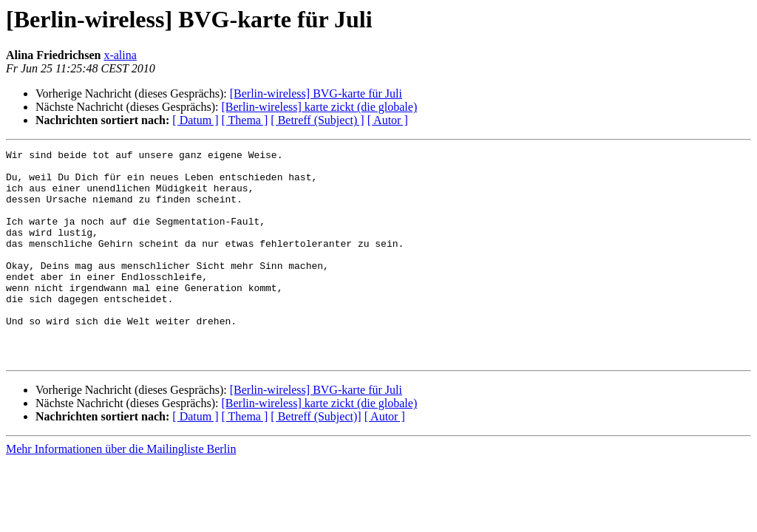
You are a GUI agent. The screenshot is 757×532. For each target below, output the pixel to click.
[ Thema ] (245, 120)
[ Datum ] (195, 120)
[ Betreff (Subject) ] (317, 120)
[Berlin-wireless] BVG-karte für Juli (316, 93)
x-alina (120, 55)
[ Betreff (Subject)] (316, 458)
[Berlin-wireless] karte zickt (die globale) (319, 107)
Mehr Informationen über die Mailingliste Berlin (121, 491)
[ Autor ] (388, 120)
